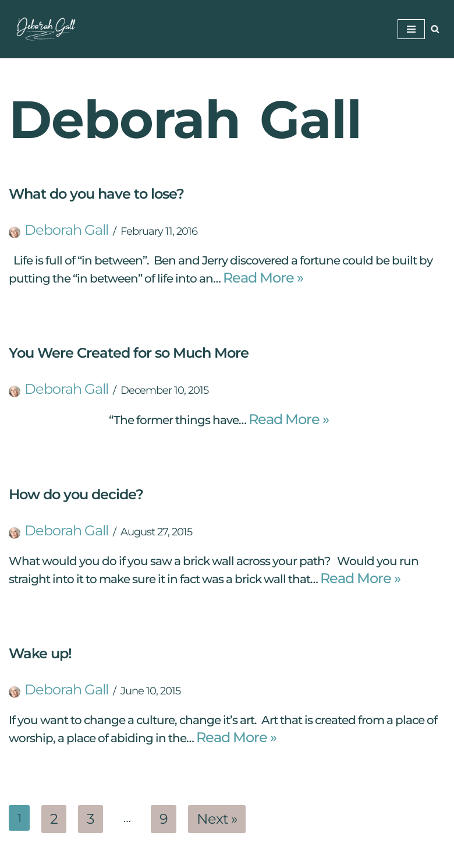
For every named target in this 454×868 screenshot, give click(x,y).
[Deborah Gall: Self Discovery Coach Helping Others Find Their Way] (44, 29)
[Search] (435, 29)
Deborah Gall (66, 230)
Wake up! (40, 653)
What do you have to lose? (96, 194)
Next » (217, 819)
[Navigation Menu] (411, 29)
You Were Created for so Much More (129, 353)
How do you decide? (76, 494)
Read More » (263, 278)
